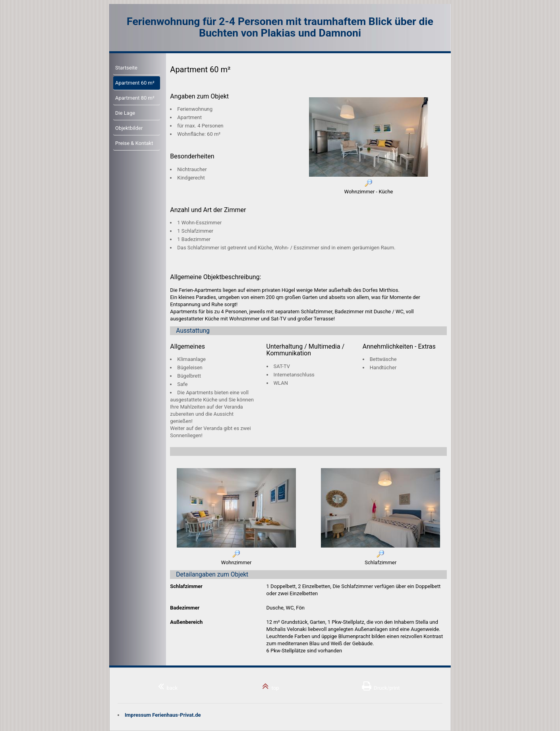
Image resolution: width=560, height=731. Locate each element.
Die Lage (125, 113)
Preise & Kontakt (134, 143)
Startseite (126, 68)
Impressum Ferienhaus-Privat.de (163, 715)
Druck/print (381, 686)
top (270, 686)
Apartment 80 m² (135, 98)
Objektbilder (129, 128)
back (168, 686)
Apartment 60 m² (135, 83)
